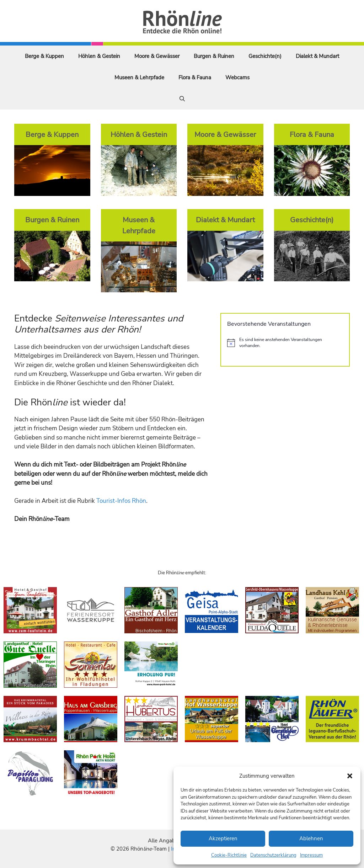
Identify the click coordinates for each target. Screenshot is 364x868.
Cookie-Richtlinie (229, 855)
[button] (350, 776)
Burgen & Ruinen (214, 56)
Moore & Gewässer (157, 56)
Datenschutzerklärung (273, 855)
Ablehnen (311, 838)
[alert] (285, 343)
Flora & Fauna (195, 78)
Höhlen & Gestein (99, 56)
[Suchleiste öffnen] (182, 99)
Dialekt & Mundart (317, 56)
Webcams (237, 78)
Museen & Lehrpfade (139, 78)
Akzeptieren (223, 838)
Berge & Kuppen (44, 56)
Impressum (311, 855)
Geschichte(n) (265, 56)
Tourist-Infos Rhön (121, 501)
